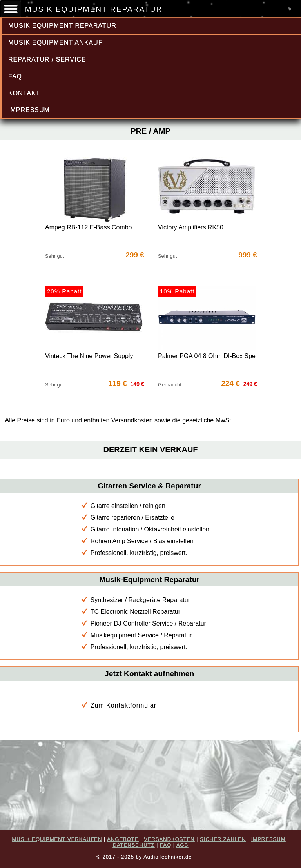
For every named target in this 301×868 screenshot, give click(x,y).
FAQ (15, 76)
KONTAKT (24, 93)
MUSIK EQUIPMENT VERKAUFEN (57, 839)
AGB (182, 845)
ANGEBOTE (123, 839)
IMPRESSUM (29, 110)
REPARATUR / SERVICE (47, 59)
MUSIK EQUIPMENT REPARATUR (62, 26)
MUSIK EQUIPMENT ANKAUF (55, 43)
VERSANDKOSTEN (169, 839)
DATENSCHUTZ (134, 845)
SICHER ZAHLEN (223, 839)
